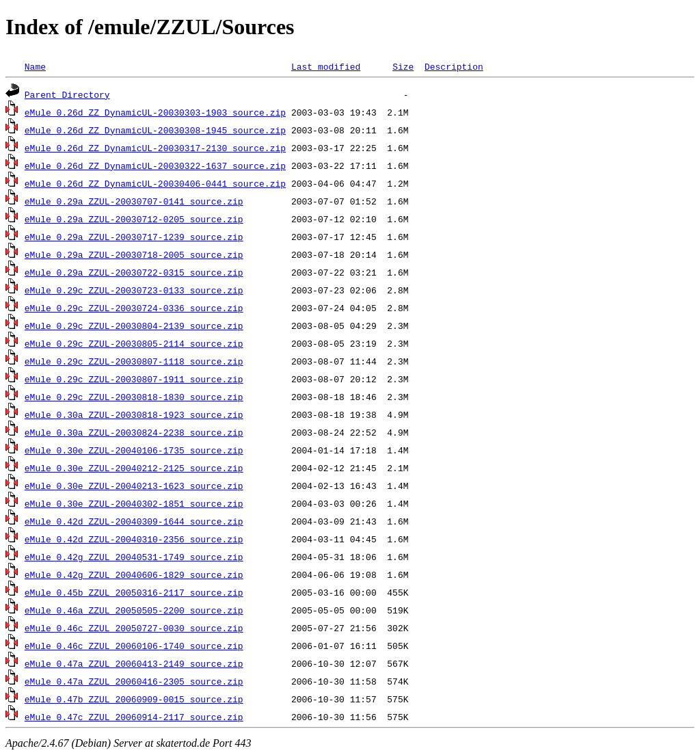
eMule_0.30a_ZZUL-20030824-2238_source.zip (134, 432)
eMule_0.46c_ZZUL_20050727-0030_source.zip (134, 628)
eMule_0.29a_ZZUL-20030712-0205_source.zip (134, 219)
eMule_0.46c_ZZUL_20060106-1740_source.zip (134, 646)
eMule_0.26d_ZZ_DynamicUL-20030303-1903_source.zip (155, 112)
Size (403, 66)
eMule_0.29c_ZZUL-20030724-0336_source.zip (134, 308)
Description (454, 66)
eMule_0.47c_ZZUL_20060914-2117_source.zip (134, 717)
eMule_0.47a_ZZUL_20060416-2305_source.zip (134, 681)
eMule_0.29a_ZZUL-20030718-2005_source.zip (134, 254)
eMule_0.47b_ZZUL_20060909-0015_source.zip (134, 699)
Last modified (326, 66)
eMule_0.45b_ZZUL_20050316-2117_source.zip (134, 592)
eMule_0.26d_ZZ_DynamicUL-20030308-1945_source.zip (155, 130)
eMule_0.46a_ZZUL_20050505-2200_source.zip (134, 610)
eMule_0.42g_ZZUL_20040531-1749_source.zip (134, 557)
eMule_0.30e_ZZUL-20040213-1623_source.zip (134, 486)
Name (35, 66)
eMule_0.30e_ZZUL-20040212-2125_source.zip (134, 468)
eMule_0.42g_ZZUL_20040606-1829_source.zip (134, 574)
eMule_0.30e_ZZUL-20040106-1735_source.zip (134, 450)
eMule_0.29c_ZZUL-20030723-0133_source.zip (134, 290)
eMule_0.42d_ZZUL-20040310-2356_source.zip (134, 539)
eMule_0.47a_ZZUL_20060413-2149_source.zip (134, 663)
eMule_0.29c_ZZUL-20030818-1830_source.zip (134, 397)
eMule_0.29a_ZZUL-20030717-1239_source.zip (134, 237)
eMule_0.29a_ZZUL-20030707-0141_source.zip (134, 201)
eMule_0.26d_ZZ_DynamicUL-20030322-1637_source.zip (155, 165)
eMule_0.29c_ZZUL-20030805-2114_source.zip (134, 343)
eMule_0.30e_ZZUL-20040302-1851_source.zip (134, 503)
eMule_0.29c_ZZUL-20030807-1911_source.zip (134, 379)
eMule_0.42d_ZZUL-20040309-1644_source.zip (134, 521)
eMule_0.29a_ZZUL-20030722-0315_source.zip (134, 272)
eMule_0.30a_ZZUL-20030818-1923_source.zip (134, 414)
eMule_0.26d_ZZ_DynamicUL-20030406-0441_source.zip (155, 183)
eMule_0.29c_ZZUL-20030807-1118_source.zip (134, 361)
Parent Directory (67, 94)
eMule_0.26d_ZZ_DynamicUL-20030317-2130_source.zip (155, 148)
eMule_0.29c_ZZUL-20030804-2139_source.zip (134, 326)
